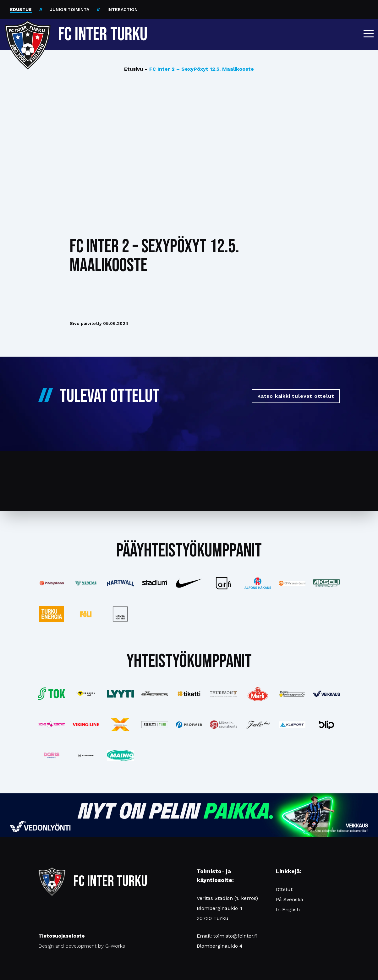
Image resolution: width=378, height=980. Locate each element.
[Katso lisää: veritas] (86, 583)
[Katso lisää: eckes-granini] (258, 694)
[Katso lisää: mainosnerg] (86, 755)
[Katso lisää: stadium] (155, 583)
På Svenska (290, 899)
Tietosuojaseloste (62, 936)
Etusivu (134, 69)
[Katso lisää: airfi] (223, 583)
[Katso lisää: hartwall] (120, 583)
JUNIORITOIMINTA (70, 9)
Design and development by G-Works (82, 946)
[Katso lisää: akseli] (326, 583)
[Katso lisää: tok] (52, 694)
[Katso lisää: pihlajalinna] (52, 583)
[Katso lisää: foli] (86, 614)
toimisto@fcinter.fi (235, 936)
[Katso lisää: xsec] (120, 725)
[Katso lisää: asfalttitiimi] (155, 724)
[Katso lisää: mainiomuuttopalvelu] (120, 756)
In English (288, 909)
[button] (369, 34)
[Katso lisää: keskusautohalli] (155, 694)
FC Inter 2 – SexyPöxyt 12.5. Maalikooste (199, 69)
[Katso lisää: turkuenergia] (52, 614)
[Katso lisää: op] (292, 583)
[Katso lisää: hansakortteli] (120, 614)
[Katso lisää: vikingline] (86, 725)
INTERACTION (123, 9)
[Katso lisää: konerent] (52, 724)
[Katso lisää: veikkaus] (326, 694)
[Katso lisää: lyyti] (120, 694)
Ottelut (284, 889)
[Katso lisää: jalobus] (258, 725)
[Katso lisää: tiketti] (189, 694)
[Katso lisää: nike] (189, 583)
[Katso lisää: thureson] (223, 694)
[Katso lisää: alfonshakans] (258, 583)
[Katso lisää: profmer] (189, 725)
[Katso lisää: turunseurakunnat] (223, 725)
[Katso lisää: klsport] (292, 725)
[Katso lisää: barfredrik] (52, 755)
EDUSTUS (21, 9)
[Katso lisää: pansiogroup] (292, 694)
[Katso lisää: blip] (326, 725)
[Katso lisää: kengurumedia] (86, 694)
